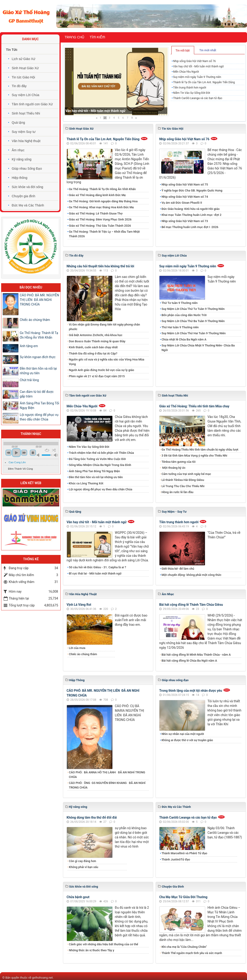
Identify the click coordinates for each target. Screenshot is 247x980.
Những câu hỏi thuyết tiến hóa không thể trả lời (100, 266)
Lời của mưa (77, 648)
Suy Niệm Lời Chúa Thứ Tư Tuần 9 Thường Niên (193, 309)
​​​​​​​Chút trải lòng (30, 380)
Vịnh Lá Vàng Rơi (79, 605)
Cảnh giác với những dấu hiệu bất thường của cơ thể (104, 944)
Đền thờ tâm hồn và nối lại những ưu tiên (96, 477)
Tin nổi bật (183, 50)
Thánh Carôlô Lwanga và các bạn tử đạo (198, 98)
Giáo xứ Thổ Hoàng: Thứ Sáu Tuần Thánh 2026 (100, 226)
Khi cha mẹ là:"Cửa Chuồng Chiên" (184, 947)
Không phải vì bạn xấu (84, 867)
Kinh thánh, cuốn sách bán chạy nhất (93, 347)
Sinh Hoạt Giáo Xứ (25, 68)
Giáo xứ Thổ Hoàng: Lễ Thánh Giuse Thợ (96, 213)
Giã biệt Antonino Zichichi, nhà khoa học (96, 335)
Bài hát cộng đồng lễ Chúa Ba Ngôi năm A (189, 661)
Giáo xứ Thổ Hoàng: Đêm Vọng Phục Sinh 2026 (100, 219)
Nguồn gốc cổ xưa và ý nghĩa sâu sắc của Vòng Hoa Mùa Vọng (107, 362)
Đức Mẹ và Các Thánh (28, 205)
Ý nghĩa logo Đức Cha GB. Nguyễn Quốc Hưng (192, 190)
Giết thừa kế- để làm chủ (178, 569)
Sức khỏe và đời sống (27, 187)
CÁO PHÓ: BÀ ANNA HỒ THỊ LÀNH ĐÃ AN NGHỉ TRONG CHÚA (107, 775)
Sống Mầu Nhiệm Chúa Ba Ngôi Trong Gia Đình (100, 465)
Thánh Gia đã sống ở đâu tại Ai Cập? (93, 353)
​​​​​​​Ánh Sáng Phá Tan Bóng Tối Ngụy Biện (94, 471)
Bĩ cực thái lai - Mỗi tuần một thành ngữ (95, 573)
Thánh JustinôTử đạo (176, 859)
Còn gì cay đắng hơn (82, 861)
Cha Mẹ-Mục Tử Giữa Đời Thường (183, 897)
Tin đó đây (19, 86)
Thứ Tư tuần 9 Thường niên (180, 303)
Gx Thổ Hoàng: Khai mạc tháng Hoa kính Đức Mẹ (101, 207)
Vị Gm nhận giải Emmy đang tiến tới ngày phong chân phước (105, 327)
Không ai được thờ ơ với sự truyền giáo (187, 740)
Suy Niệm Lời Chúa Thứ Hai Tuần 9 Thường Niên (194, 333)
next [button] (24, 453)
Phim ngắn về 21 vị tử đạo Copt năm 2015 (97, 376)
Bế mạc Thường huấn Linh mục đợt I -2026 (190, 227)
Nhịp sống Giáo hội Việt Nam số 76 (91, 111)
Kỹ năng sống (22, 159)
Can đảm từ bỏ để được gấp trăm (37, 394)
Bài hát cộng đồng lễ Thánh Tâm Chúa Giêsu (191, 605)
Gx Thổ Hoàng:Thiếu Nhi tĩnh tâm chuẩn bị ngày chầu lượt (200, 450)
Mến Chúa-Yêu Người (186, 72)
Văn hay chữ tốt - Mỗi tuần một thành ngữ (198, 66)
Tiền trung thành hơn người (190, 88)
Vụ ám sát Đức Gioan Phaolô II (182, 203)
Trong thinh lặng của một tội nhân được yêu (191, 691)
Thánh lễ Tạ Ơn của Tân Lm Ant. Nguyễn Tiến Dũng (204, 82)
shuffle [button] (54, 450)
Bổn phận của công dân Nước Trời (184, 315)
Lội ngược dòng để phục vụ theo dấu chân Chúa (101, 489)
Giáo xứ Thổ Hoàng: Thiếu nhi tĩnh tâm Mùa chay (194, 406)
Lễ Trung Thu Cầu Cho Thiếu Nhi (183, 486)
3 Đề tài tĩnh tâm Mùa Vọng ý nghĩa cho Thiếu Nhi (194, 456)
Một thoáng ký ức (173, 468)
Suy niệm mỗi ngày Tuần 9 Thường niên (197, 77)
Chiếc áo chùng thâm (83, 654)
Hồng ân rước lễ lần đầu (177, 492)
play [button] (16, 453)
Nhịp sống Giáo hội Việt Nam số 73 (185, 221)
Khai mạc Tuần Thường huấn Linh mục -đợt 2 (192, 215)
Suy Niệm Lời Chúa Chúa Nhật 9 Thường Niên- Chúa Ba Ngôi (198, 348)
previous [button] (9, 453)
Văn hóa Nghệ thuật (26, 141)
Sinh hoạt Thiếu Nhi (26, 113)
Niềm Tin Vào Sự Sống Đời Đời (192, 93)
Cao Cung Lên (17, 462)
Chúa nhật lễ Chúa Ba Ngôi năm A (184, 339)
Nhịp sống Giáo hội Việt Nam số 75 (185, 184)
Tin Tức (12, 50)
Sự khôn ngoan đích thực (38, 357)
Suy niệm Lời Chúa (26, 95)
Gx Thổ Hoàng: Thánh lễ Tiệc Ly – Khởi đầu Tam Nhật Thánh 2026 (104, 234)
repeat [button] (47, 450)
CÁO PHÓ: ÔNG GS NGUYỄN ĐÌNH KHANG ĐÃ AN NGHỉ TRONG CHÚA (107, 785)
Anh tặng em (29, 346)
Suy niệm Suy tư (24, 132)
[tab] (183, 50)
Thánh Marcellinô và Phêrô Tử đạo (184, 853)
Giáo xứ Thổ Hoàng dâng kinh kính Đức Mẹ (97, 195)
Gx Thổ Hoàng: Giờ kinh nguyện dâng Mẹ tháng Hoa (103, 201)
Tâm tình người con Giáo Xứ (32, 104)
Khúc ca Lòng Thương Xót (86, 483)
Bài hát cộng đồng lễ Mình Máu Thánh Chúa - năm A (196, 655)
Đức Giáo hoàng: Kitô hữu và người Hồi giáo (191, 209)
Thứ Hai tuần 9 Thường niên (180, 327)
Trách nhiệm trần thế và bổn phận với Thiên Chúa (101, 453)
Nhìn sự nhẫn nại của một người (183, 734)
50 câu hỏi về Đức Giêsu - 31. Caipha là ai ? (98, 567)
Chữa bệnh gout (78, 897)
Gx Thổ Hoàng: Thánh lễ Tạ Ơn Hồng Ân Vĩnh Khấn (102, 189)
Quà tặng (18, 123)
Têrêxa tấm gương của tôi (179, 462)
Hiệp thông (20, 178)
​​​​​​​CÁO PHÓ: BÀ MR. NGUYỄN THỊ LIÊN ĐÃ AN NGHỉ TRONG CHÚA (39, 300)
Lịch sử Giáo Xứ (23, 59)
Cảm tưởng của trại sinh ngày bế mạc (186, 474)
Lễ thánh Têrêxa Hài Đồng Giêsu (183, 480)
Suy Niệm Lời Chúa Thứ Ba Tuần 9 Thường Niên (193, 321)
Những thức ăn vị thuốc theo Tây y (92, 950)
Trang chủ (74, 37)
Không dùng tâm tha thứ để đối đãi (92, 817)
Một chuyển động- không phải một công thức (192, 575)
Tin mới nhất (208, 50)
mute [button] (39, 455)
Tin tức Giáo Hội (23, 77)
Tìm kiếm (97, 37)
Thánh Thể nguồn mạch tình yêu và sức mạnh (192, 953)
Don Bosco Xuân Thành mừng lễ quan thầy (97, 341)
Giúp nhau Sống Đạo (27, 169)
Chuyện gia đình (23, 196)
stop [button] (33, 453)
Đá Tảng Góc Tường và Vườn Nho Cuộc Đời (97, 459)
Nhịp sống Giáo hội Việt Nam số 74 (185, 197)
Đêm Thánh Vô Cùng (20, 469)
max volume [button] (56, 455)
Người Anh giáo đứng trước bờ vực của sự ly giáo (102, 370)
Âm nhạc (18, 150)
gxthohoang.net (42, 978)
